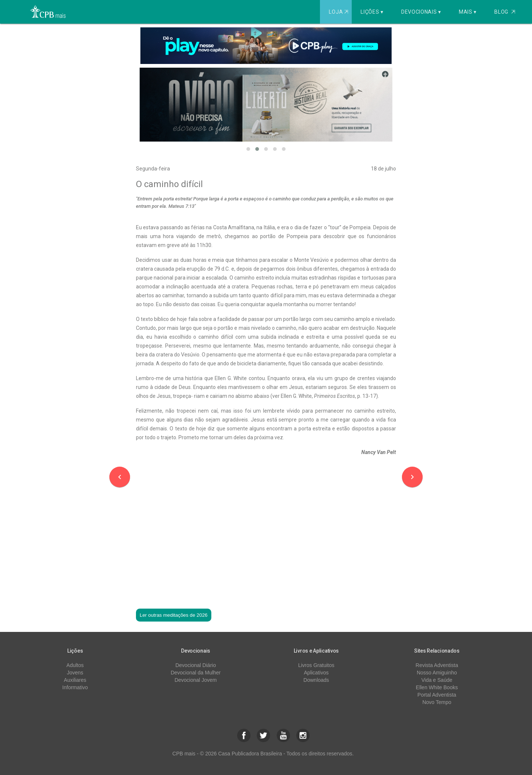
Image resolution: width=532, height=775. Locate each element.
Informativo (75, 687)
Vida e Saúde (437, 680)
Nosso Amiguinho (437, 673)
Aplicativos (316, 673)
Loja (339, 12)
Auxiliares (75, 680)
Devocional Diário (196, 665)
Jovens (75, 673)
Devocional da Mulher (196, 673)
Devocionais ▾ (421, 12)
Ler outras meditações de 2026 (174, 615)
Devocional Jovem (195, 680)
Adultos (75, 665)
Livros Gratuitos (316, 665)
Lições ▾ (372, 12)
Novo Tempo (437, 702)
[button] (248, 149)
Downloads (316, 680)
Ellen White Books (437, 687)
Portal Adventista (437, 695)
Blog (505, 12)
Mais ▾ (468, 12)
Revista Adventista (437, 665)
